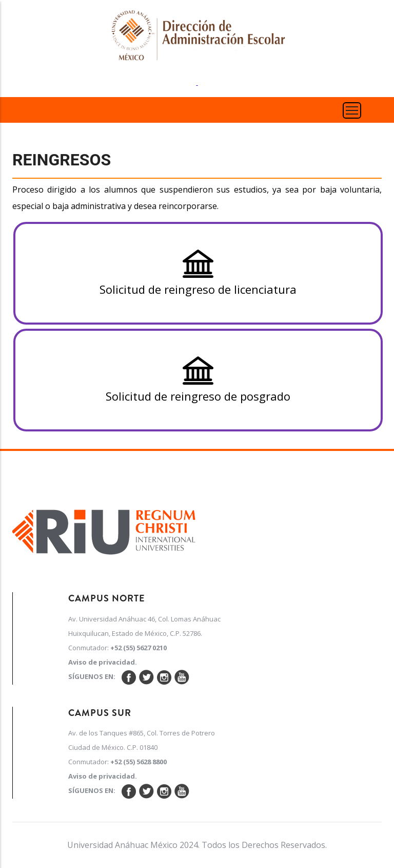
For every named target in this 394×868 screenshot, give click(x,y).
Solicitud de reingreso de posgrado (198, 380)
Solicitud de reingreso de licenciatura (198, 273)
